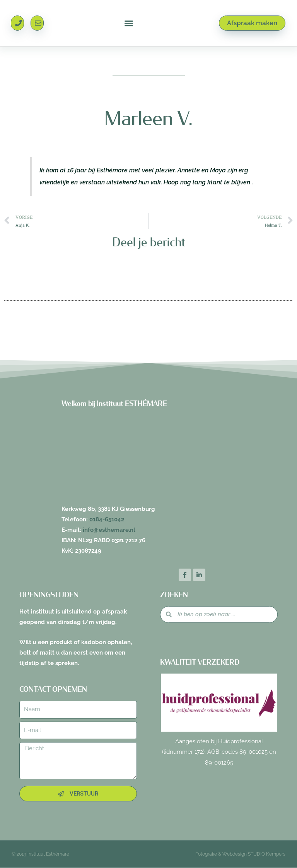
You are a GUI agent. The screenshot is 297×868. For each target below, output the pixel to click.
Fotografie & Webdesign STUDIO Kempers (240, 854)
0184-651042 (107, 520)
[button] (129, 23)
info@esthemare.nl (109, 530)
